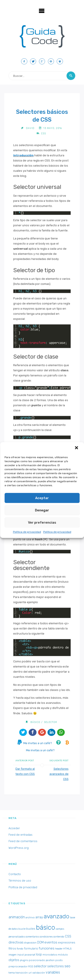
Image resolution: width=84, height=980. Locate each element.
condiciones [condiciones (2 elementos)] (46, 937)
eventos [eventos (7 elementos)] (51, 942)
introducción (23, 155)
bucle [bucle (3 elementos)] (22, 929)
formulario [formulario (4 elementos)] (31, 948)
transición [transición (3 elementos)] (22, 973)
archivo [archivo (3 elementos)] (30, 917)
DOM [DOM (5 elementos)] (40, 942)
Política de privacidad (27, 532)
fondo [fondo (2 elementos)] (20, 949)
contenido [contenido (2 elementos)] (59, 937)
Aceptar (42, 498)
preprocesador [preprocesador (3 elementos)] (18, 966)
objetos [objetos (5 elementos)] (14, 960)
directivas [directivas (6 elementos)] (16, 942)
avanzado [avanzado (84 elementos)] (57, 916)
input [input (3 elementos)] (20, 955)
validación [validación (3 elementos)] (39, 973)
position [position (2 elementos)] (50, 960)
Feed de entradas (20, 835)
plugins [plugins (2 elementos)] (24, 960)
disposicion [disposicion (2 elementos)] (30, 943)
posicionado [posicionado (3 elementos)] (37, 960)
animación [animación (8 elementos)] (17, 917)
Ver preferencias (42, 523)
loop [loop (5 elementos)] (39, 954)
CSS (43, 134)
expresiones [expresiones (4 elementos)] (67, 942)
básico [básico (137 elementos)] (46, 927)
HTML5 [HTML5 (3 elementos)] (67, 949)
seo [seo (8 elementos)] (67, 966)
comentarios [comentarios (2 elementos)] (32, 937)
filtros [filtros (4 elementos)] (12, 948)
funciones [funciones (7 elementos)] (47, 948)
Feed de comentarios (23, 841)
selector (51, 722)
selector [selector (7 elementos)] (40, 966)
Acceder (14, 828)
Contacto (15, 874)
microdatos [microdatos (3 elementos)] (50, 955)
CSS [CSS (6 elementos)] (68, 936)
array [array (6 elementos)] (39, 917)
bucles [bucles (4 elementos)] (31, 929)
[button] (77, 448)
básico (35, 722)
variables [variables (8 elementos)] (53, 972)
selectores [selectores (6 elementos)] (56, 966)
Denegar (42, 510)
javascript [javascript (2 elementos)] (30, 955)
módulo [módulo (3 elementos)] (63, 955)
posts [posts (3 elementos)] (59, 960)
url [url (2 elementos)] (30, 973)
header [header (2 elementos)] (59, 949)
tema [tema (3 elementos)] (12, 973)
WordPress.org (19, 848)
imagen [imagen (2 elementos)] (13, 955)
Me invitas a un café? (35, 743)
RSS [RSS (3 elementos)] (31, 966)
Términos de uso (20, 881)
